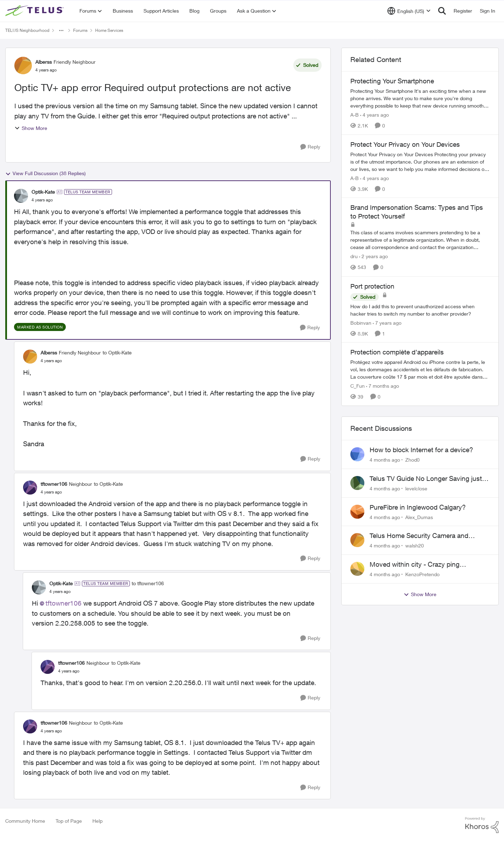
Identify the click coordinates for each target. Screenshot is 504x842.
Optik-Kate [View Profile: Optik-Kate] (43, 192)
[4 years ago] (374, 115)
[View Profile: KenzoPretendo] (357, 569)
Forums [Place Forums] (80, 30)
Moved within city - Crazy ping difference (415, 565)
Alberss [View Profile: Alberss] (44, 62)
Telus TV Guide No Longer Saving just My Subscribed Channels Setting (426, 479)
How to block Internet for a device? (421, 450)
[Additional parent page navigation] (61, 30)
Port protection (372, 286)
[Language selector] (409, 11)
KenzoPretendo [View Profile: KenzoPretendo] (422, 574)
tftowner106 (64, 603)
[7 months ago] (383, 386)
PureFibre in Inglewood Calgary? (418, 507)
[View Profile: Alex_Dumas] (357, 512)
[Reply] (310, 147)
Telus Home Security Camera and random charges (419, 536)
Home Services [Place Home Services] (109, 30)
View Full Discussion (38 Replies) (45, 173)
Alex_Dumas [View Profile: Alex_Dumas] (419, 517)
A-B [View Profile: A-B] (355, 115)
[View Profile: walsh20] (357, 540)
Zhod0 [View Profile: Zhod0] (412, 460)
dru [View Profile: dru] (354, 257)
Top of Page (69, 821)
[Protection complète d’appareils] (420, 369)
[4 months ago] (385, 460)
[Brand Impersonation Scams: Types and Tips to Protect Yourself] (420, 240)
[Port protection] (420, 310)
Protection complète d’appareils (397, 352)
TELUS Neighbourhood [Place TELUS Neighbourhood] (27, 30)
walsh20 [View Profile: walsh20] (415, 546)
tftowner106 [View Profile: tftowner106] (54, 484)
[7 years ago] (387, 322)
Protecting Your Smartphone (392, 81)
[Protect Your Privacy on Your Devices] (420, 161)
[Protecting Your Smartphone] (420, 98)
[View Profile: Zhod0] (357, 454)
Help (97, 821)
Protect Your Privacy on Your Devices (405, 144)
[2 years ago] (373, 257)
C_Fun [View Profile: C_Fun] (358, 386)
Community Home (25, 821)
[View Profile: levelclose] (357, 483)
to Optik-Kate (117, 353)
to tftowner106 (148, 583)
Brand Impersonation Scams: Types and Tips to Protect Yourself (417, 212)
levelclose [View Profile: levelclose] (416, 488)
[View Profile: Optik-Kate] (21, 196)
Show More (31, 128)
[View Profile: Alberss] (23, 65)
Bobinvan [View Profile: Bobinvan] (361, 322)
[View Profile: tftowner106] (30, 488)
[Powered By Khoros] (482, 825)
